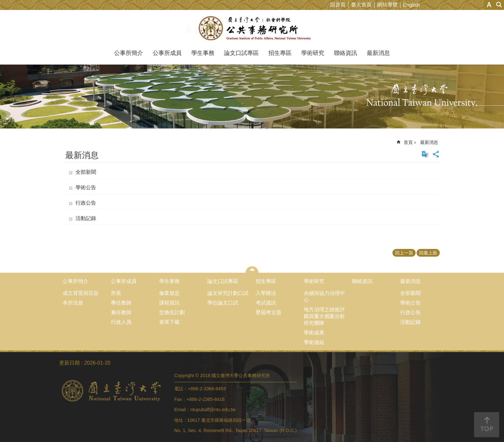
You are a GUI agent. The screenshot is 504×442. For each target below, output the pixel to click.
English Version (425, 154)
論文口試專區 (241, 53)
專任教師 (121, 303)
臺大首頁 (361, 5)
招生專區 (280, 53)
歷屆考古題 (268, 312)
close (252, 270)
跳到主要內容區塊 (3, 3)
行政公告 (86, 203)
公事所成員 (167, 53)
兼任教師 (121, 312)
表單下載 (169, 322)
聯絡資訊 (346, 53)
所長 (116, 293)
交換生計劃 (172, 312)
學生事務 (203, 53)
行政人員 (121, 322)
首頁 (408, 142)
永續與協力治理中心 (324, 296)
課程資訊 (169, 303)
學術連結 (314, 342)
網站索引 (499, 5)
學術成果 (314, 333)
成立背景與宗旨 (81, 293)
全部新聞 (86, 172)
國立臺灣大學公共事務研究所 (252, 28)
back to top (487, 425)
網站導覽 (387, 5)
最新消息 (378, 53)
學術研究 (313, 53)
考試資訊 (266, 303)
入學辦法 (266, 293)
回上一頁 (404, 253)
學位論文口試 (223, 303)
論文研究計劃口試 (228, 293)
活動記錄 (86, 218)
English (411, 5)
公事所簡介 (129, 53)
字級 (489, 5)
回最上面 (428, 253)
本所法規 (73, 303)
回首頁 (338, 5)
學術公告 (86, 187)
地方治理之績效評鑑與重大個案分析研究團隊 (324, 316)
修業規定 (169, 293)
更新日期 (69, 363)
